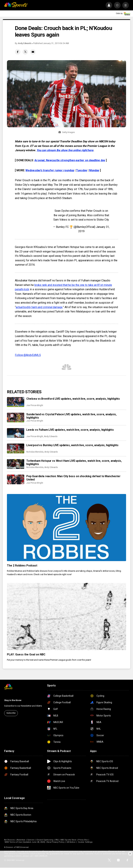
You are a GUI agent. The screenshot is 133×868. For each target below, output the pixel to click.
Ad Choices (10, 840)
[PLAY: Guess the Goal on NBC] (66, 616)
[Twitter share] (25, 52)
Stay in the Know (13, 700)
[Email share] (33, 52)
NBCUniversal (23, 847)
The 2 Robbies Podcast (22, 566)
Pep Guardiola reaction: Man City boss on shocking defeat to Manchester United (73, 478)
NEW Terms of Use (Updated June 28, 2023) (25, 842)
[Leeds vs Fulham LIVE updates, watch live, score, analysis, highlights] (16, 433)
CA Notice (71, 842)
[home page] (16, 5)
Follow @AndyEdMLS (28, 355)
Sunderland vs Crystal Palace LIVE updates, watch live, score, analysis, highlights (71, 416)
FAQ (57, 840)
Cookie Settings (85, 842)
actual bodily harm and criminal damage (39, 307)
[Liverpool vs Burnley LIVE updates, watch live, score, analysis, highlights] (16, 448)
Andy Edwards (25, 43)
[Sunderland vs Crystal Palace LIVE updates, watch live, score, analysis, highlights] (16, 418)
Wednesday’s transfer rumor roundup (50, 170)
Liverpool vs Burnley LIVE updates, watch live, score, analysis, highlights (72, 445)
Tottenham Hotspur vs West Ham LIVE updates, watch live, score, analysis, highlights (74, 462)
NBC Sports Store (68, 840)
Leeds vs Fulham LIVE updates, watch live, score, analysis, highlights (70, 430)
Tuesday (81, 170)
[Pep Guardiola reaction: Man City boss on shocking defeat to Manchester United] (16, 479)
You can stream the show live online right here (65, 150)
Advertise (21, 840)
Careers (31, 840)
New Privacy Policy (56, 842)
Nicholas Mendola (35, 452)
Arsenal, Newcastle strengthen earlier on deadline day (70, 160)
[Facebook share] (18, 52)
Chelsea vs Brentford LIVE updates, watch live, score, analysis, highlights (73, 399)
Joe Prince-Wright (35, 405)
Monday (94, 170)
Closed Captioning (45, 840)
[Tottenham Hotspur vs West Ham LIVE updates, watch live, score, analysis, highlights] (16, 464)
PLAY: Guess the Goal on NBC (26, 654)
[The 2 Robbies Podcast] (66, 528)
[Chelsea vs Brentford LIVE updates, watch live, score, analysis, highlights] (16, 402)
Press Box (83, 840)
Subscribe (11, 713)
